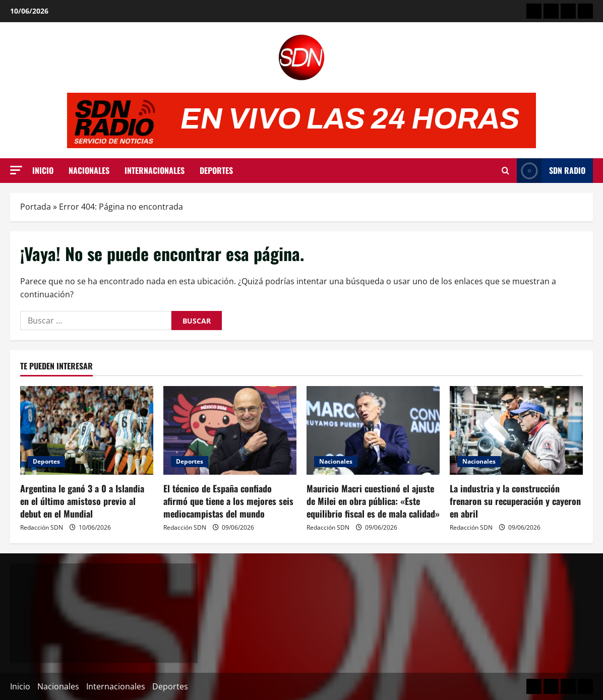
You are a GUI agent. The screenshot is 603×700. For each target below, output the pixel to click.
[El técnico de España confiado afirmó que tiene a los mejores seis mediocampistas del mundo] (230, 430)
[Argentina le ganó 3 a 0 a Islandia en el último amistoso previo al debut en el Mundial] (87, 430)
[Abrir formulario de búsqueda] (505, 171)
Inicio (43, 170)
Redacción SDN (42, 527)
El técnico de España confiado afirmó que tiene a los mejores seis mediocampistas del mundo (228, 501)
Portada (36, 207)
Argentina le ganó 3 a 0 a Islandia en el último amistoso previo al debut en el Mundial (82, 501)
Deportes (216, 170)
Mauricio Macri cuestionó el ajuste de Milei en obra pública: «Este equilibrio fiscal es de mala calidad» (373, 501)
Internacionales (155, 170)
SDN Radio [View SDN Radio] (551, 171)
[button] (16, 170)
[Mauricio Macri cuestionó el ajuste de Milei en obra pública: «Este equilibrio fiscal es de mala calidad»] (373, 430)
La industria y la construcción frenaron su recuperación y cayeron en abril (515, 501)
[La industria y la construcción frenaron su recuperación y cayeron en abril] (516, 430)
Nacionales (89, 170)
